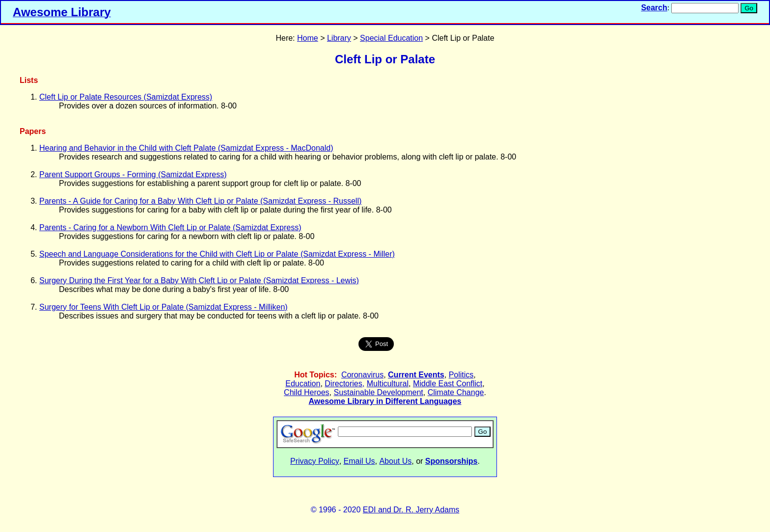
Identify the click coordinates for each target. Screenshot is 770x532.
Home (308, 38)
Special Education (391, 38)
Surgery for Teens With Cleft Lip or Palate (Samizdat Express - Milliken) (164, 307)
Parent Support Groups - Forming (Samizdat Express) (133, 174)
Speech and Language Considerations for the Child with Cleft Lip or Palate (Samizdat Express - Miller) (217, 254)
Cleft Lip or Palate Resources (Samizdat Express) (126, 97)
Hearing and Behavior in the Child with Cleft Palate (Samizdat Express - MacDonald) (186, 148)
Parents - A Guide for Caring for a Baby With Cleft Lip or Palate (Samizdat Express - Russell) (200, 201)
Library (339, 38)
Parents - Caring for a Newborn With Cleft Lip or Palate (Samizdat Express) (170, 227)
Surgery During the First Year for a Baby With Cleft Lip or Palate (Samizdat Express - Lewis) (199, 280)
